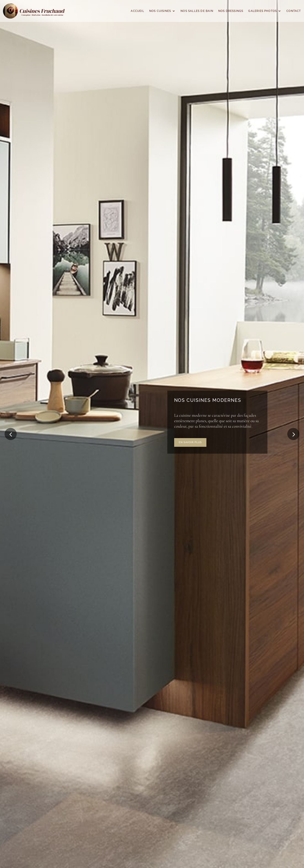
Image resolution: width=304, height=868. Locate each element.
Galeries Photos (263, 11)
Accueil (137, 11)
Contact (294, 11)
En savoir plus (190, 442)
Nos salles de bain (197, 11)
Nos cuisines (160, 11)
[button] (293, 434)
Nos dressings (231, 11)
